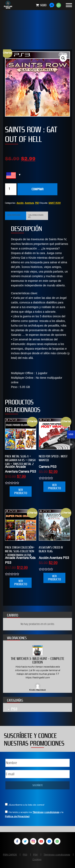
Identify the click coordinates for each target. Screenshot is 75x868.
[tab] (16, 216)
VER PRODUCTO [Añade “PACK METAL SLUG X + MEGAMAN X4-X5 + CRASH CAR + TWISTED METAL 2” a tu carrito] (21, 491)
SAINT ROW (55, 203)
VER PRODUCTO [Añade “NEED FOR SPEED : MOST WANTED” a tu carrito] (54, 487)
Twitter (25, 841)
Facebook (17, 841)
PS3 (37, 203)
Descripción (14, 215)
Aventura (29, 203)
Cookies (37, 860)
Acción (20, 203)
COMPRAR (37, 189)
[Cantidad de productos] (11, 189)
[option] (37, 669)
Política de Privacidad (17, 817)
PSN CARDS (10, 855)
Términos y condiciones (46, 812)
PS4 (35, 855)
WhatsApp (57, 841)
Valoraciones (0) (36, 216)
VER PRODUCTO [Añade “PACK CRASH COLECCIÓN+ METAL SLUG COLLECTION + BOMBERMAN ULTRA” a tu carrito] (21, 583)
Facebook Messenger (49, 841)
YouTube (41, 841)
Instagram (33, 841)
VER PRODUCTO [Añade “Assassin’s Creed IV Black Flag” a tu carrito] (54, 578)
